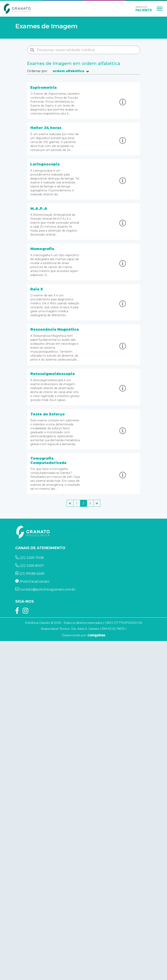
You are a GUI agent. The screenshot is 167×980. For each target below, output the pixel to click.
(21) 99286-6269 (30, 574)
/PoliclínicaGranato (32, 582)
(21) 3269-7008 (30, 558)
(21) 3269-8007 (30, 566)
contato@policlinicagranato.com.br (45, 589)
